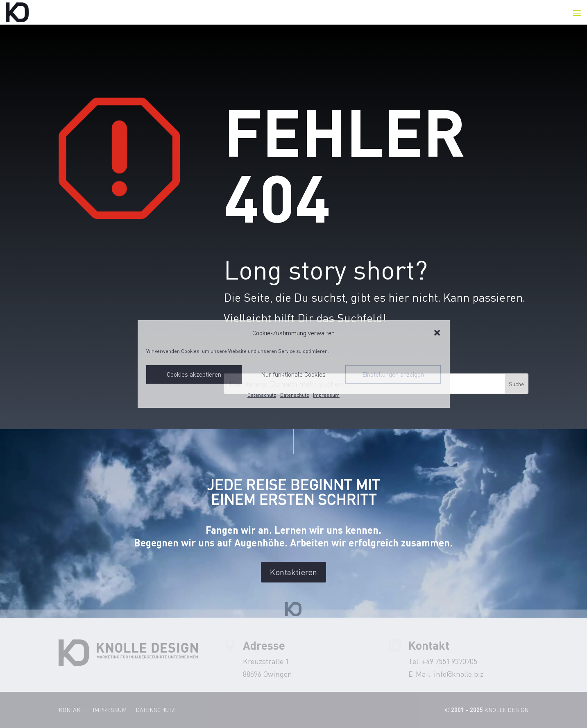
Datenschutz (262, 395)
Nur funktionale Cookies (293, 374)
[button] (437, 333)
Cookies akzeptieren (194, 374)
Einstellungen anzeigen (393, 374)
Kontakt (71, 710)
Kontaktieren (293, 572)
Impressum (326, 395)
